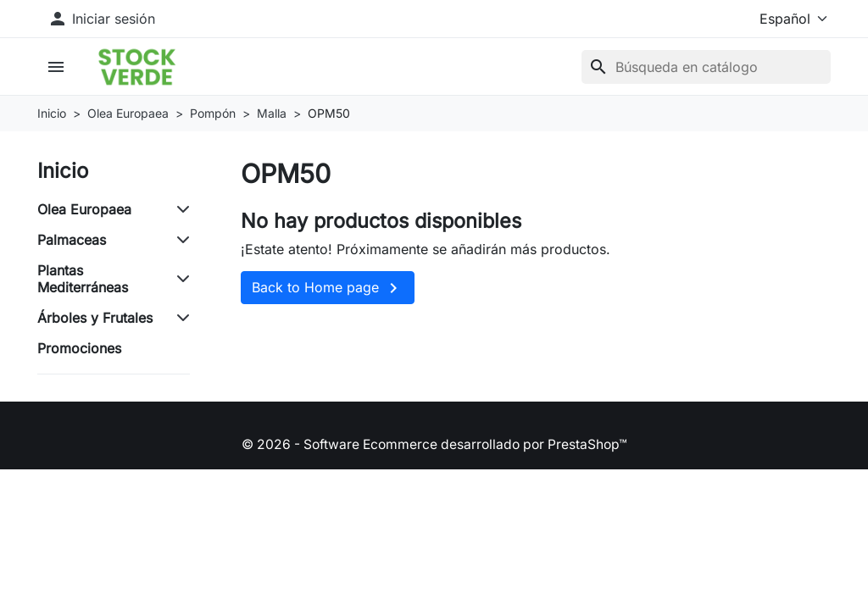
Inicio (63, 174)
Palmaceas (72, 243)
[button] (60, 69)
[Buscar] (706, 69)
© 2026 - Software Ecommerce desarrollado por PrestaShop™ (434, 447)
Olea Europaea (84, 213)
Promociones (79, 352)
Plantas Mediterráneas (83, 282)
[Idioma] (781, 19)
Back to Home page (328, 292)
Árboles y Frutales (95, 321)
